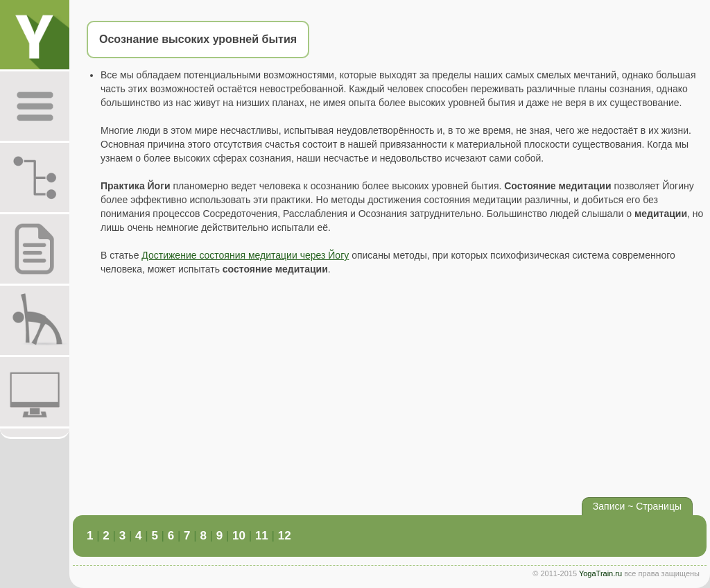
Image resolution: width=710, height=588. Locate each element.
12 (285, 536)
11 (262, 536)
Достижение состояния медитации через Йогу (245, 255)
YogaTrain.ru (600, 573)
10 (239, 536)
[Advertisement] (390, 390)
